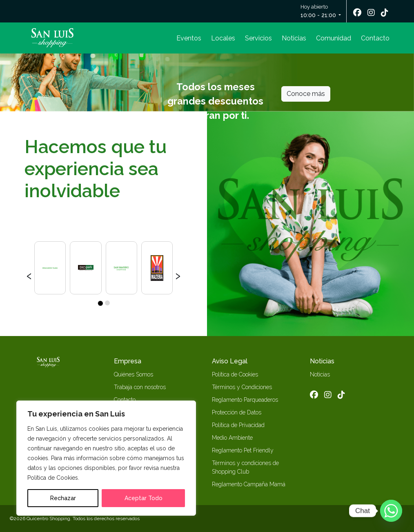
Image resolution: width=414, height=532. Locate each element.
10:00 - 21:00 (318, 15)
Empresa (128, 361)
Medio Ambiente (232, 438)
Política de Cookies (235, 374)
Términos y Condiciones (242, 387)
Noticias (294, 38)
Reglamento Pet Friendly (243, 450)
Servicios (258, 38)
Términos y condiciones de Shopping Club (245, 467)
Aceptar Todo (144, 498)
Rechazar (63, 498)
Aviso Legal (230, 361)
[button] (100, 303)
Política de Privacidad (238, 425)
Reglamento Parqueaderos (245, 400)
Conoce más (306, 94)
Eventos (189, 38)
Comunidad (334, 38)
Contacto (375, 38)
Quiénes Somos (134, 374)
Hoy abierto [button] (319, 12)
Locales (223, 38)
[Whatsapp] (391, 511)
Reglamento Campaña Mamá (249, 484)
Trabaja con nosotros (140, 387)
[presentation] (29, 275)
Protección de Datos (237, 412)
